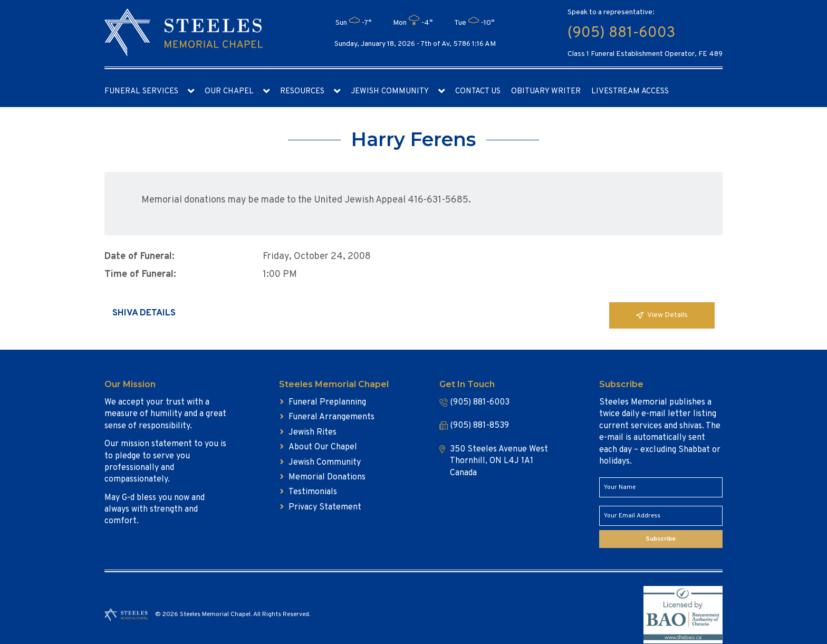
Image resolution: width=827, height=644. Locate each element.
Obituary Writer (546, 92)
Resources (302, 92)
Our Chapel (229, 92)
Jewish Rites (312, 432)
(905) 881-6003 (621, 33)
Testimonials (313, 492)
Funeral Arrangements (331, 417)
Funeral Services (141, 92)
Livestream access (630, 92)
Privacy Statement (325, 507)
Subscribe (661, 539)
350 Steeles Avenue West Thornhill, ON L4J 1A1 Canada (499, 461)
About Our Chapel (323, 447)
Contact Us (478, 92)
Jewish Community (390, 92)
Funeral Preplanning (327, 402)
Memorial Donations (327, 477)
